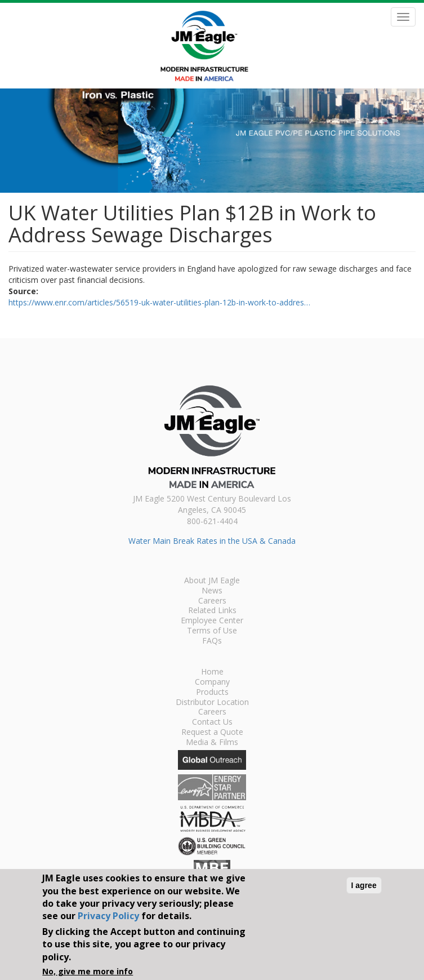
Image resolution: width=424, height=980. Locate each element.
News (212, 591)
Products (212, 693)
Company (212, 682)
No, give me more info (88, 971)
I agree (364, 885)
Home (212, 672)
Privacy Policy (108, 916)
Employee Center (212, 621)
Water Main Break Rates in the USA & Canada (212, 541)
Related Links (212, 611)
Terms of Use (212, 631)
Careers (212, 601)
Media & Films (212, 743)
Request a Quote (212, 733)
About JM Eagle (212, 581)
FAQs (212, 641)
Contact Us (212, 722)
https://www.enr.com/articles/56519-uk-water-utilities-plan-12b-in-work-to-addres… (159, 302)
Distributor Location (212, 703)
